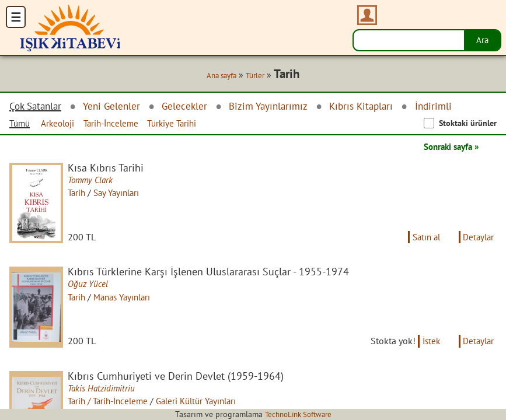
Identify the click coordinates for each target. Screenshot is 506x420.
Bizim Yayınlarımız (278, 106)
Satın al (422, 240)
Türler (256, 76)
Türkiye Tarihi (184, 124)
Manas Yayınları (129, 300)
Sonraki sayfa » (448, 147)
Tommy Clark (94, 180)
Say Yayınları (122, 193)
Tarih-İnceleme (118, 124)
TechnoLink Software (298, 414)
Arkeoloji (62, 124)
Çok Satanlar (37, 107)
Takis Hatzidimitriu (105, 395)
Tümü (21, 124)
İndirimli (450, 106)
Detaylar (477, 240)
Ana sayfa (219, 76)
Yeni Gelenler (117, 106)
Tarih (80, 193)
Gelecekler (191, 106)
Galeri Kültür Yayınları (209, 408)
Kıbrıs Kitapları (375, 106)
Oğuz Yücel (91, 288)
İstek (428, 348)
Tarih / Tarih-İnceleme (114, 408)
